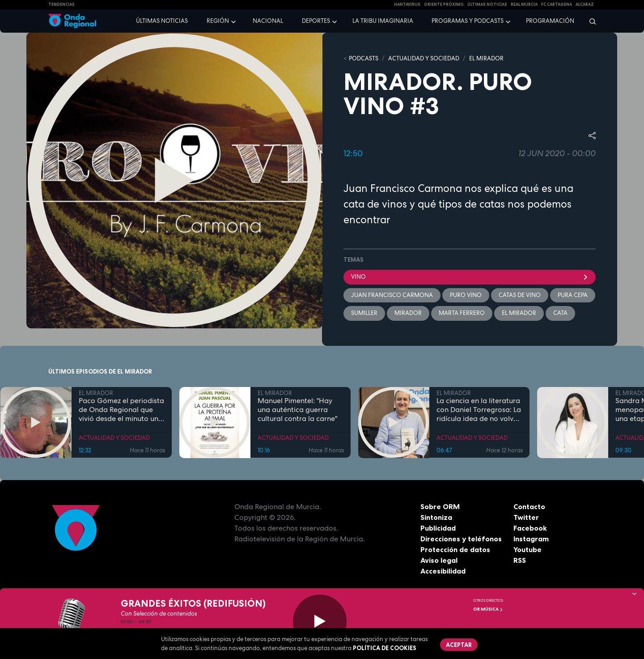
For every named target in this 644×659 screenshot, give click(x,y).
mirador (408, 313)
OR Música (488, 609)
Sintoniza (436, 517)
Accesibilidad (443, 571)
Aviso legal (439, 560)
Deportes (316, 21)
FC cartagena (557, 4)
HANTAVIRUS (407, 4)
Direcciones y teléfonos (461, 539)
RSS (520, 560)
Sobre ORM (440, 506)
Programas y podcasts (468, 21)
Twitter (526, 517)
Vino (470, 277)
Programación (550, 21)
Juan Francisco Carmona (392, 295)
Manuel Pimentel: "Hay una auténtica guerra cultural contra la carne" (297, 410)
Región (218, 21)
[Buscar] (590, 21)
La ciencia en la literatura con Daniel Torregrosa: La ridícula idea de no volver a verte (479, 410)
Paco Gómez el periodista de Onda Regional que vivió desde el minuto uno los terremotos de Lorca (121, 410)
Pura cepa (573, 295)
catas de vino (520, 295)
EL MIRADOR (486, 58)
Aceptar (459, 645)
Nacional (268, 21)
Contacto (529, 506)
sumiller (364, 313)
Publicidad (438, 528)
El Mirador (519, 313)
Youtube (527, 549)
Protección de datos (455, 549)
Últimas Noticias (487, 4)
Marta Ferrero (462, 313)
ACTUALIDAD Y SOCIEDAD (424, 58)
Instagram (531, 539)
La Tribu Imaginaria (383, 21)
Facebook (530, 528)
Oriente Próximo (444, 4)
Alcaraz (585, 4)
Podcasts (364, 58)
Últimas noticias (162, 21)
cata (560, 313)
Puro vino (466, 295)
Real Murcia (524, 4)
